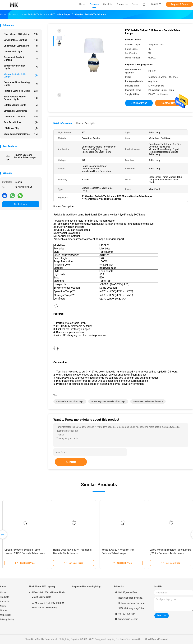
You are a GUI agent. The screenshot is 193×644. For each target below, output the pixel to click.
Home (3, 592)
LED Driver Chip (21, 128)
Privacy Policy (7, 620)
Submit (71, 462)
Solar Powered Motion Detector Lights (21, 98)
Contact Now (21, 204)
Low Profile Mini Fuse (21, 117)
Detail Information (63, 123)
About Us (5, 601)
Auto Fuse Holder (21, 122)
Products (5, 597)
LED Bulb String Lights (21, 105)
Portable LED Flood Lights (21, 91)
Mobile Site (6, 615)
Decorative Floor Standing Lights (21, 84)
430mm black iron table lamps (70, 401)
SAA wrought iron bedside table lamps (108, 401)
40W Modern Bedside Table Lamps (148, 401)
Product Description (86, 123)
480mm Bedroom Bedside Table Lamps (25, 156)
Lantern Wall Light (21, 52)
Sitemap (4, 611)
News (3, 606)
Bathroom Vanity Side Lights (21, 67)
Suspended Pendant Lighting (21, 59)
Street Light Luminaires (21, 111)
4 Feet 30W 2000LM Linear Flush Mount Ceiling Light (48, 595)
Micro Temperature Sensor (21, 134)
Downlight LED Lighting (21, 40)
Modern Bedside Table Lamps (21, 75)
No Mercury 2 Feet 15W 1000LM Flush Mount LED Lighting (48, 605)
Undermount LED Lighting (21, 46)
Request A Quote (179, 4)
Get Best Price (139, 103)
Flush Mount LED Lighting (21, 34)
